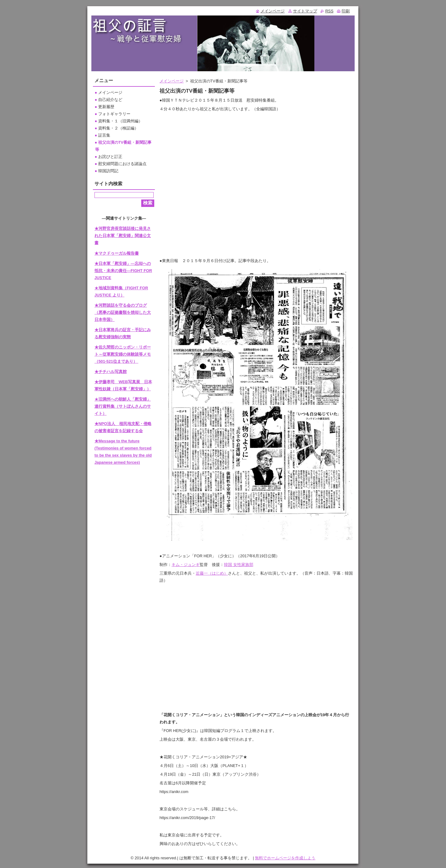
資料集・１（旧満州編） (120, 121)
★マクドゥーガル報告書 (117, 253)
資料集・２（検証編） (118, 128)
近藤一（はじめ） (212, 573)
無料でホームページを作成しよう (285, 858)
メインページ (172, 81)
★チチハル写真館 (111, 372)
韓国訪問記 (108, 171)
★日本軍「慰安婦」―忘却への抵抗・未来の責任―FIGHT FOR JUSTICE (123, 271)
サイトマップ (305, 11)
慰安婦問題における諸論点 (122, 164)
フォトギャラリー (114, 114)
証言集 (104, 135)
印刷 (346, 11)
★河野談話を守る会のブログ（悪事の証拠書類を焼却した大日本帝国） (123, 312)
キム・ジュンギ (186, 565)
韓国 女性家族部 (239, 565)
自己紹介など (110, 100)
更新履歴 (106, 107)
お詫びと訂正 (110, 157)
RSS (329, 11)
